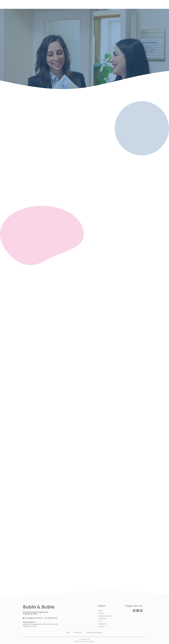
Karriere (101, 613)
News (100, 621)
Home (100, 611)
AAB (68, 633)
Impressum (78, 633)
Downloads (102, 624)
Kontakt (101, 627)
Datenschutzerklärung (94, 633)
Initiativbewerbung (105, 616)
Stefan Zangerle (90, 642)
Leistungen (102, 619)
